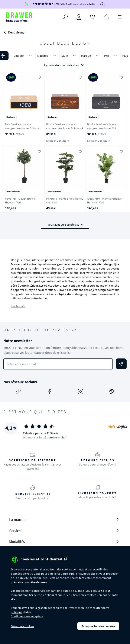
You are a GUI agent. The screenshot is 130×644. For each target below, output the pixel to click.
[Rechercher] (65, 17)
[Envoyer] (121, 364)
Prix (111, 56)
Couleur (24, 56)
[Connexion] (79, 17)
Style (69, 56)
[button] (65, 61)
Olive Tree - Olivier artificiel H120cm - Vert (21, 201)
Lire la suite (18, 306)
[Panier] (106, 17)
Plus (125, 56)
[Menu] (120, 17)
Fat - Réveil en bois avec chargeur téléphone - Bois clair (23, 126)
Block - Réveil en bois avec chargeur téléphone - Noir (102, 126)
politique (17, 612)
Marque (91, 56)
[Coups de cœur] (92, 17)
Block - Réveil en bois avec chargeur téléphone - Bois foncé (65, 126)
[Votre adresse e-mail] (58, 364)
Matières (48, 56)
